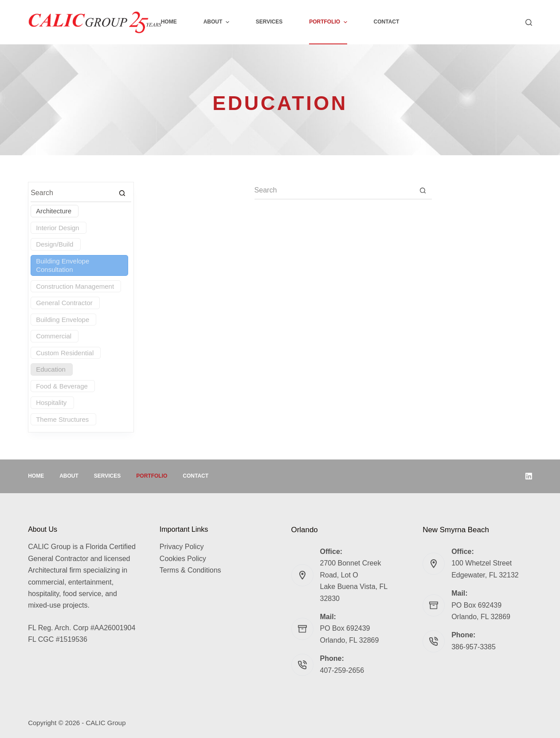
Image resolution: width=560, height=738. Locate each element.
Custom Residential (65, 353)
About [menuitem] (217, 22)
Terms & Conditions (190, 570)
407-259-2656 (342, 670)
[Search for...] (334, 191)
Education (51, 369)
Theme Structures (62, 419)
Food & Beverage (62, 386)
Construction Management (75, 286)
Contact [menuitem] (387, 22)
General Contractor (64, 303)
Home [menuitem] (169, 22)
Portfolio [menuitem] (329, 22)
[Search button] (423, 191)
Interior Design (58, 228)
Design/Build (55, 244)
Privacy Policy (182, 547)
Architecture (54, 211)
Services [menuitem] (269, 22)
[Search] (529, 22)
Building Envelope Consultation (63, 265)
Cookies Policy (183, 559)
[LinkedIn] (529, 476)
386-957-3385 (474, 647)
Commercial (54, 336)
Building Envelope (63, 320)
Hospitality (51, 402)
